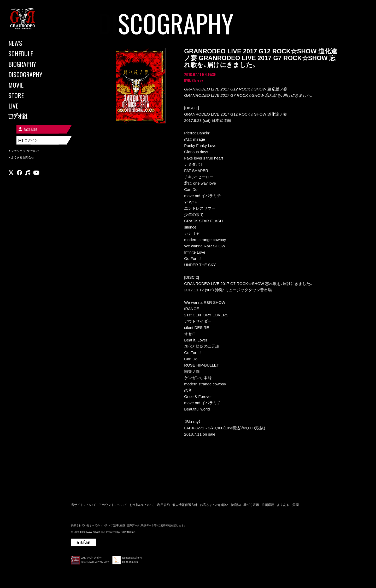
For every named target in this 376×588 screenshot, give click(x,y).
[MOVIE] (31, 85)
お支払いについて (142, 506)
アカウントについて (113, 506)
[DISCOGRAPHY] (31, 74)
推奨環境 (268, 506)
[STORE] (31, 95)
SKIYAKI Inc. (128, 533)
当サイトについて (84, 506)
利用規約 (163, 506)
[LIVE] (31, 106)
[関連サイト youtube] (36, 176)
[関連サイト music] (28, 176)
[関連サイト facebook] (19, 176)
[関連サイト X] (11, 176)
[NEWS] (31, 43)
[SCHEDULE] (31, 53)
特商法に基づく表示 (245, 506)
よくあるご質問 (288, 506)
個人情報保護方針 (185, 506)
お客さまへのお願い (214, 506)
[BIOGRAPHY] (31, 64)
